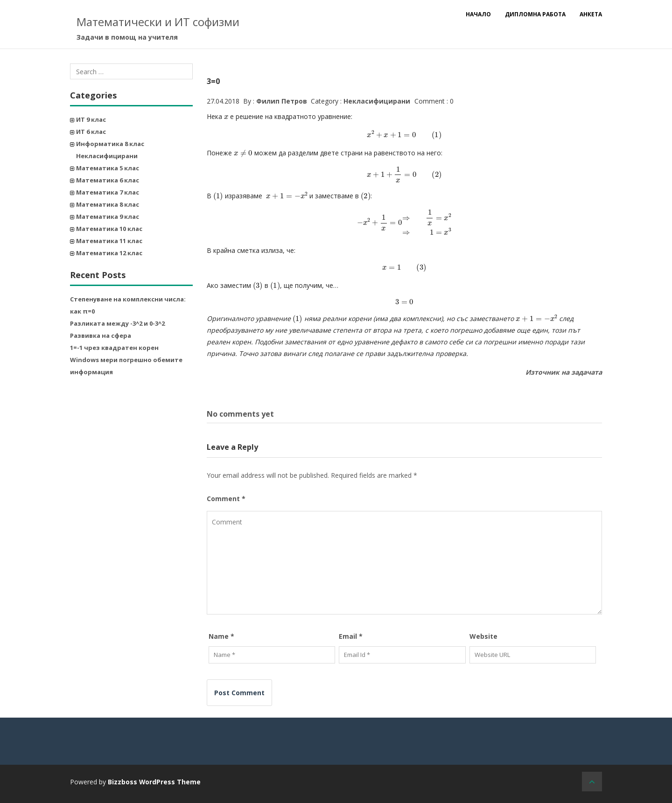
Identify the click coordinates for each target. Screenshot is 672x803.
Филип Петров (282, 101)
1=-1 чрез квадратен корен (114, 348)
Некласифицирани (107, 156)
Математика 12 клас (109, 253)
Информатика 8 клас (110, 144)
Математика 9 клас (108, 216)
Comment (226, 499)
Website (483, 636)
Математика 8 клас (108, 204)
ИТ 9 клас (91, 119)
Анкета (591, 14)
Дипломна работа (535, 14)
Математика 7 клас (108, 192)
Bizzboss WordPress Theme (154, 781)
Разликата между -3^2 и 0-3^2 (117, 323)
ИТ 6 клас (91, 132)
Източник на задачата (563, 372)
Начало (478, 14)
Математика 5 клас (108, 168)
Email (351, 636)
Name (221, 636)
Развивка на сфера (101, 335)
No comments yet (240, 414)
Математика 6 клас (108, 180)
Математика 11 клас (109, 241)
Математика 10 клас (109, 229)
